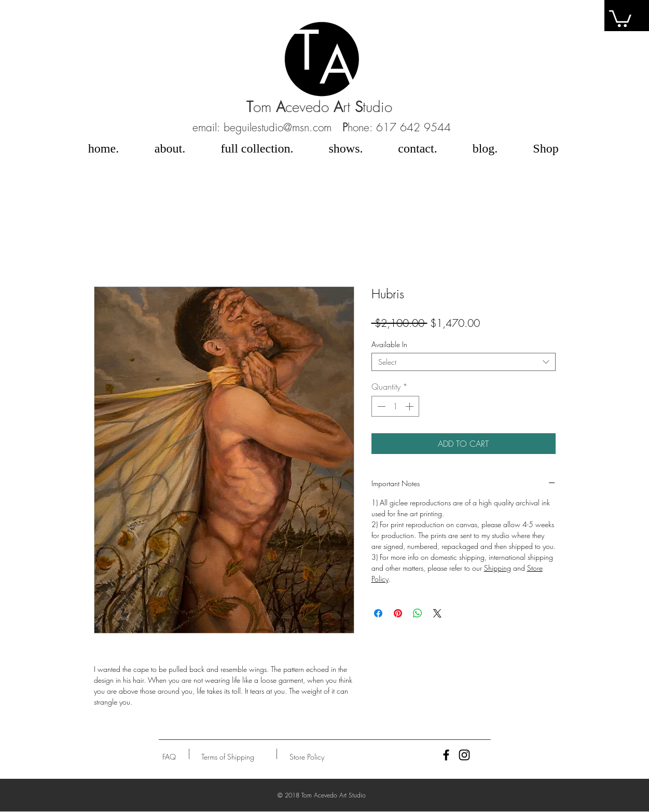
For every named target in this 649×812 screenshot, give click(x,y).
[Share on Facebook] (378, 613)
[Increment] (410, 406)
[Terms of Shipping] (228, 756)
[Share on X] (437, 613)
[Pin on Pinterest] (398, 613)
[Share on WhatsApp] (418, 613)
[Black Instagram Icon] (464, 755)
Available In (389, 344)
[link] (620, 18)
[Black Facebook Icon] (446, 755)
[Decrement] (380, 406)
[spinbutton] (395, 406)
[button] (169, 756)
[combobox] (464, 362)
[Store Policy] (307, 756)
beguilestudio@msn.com (278, 127)
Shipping (498, 568)
